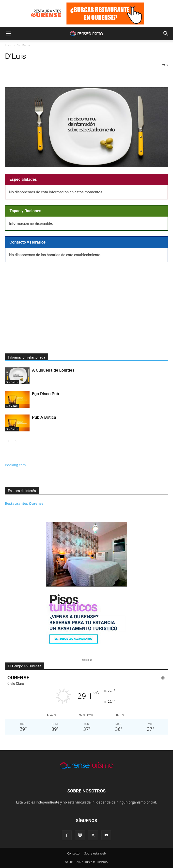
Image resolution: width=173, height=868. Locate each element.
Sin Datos (24, 45)
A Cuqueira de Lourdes (53, 370)
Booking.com (15, 465)
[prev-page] (8, 441)
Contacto (73, 853)
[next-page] (16, 441)
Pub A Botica (44, 417)
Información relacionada (27, 357)
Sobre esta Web (95, 853)
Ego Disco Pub (46, 394)
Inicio (9, 45)
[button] (8, 34)
